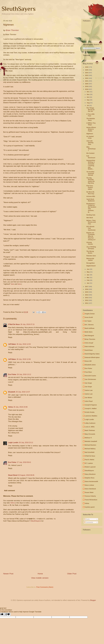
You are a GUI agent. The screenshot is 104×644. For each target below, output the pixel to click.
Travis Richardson (91, 500)
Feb (88, 280)
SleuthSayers (19, 9)
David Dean (89, 350)
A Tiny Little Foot (90, 115)
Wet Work (90, 218)
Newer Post (8, 574)
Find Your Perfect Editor (90, 187)
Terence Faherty (90, 496)
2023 (87, 75)
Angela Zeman (90, 314)
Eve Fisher (12, 374)
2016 (87, 289)
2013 (87, 298)
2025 (87, 70)
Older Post (72, 574)
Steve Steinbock (90, 489)
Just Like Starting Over (90, 143)
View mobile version (40, 578)
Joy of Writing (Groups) (91, 248)
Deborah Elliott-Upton (92, 357)
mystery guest (90, 507)
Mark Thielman (90, 430)
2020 (87, 84)
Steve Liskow (89, 485)
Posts (87, 519)
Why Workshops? (91, 149)
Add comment (9, 491)
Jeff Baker (12, 344)
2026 (87, 67)
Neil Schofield (90, 452)
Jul (88, 105)
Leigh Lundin (13, 443)
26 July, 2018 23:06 (20, 407)
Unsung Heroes (90, 243)
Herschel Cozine (90, 376)
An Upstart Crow (90, 137)
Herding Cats (91, 215)
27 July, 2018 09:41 (24, 462)
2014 (87, 295)
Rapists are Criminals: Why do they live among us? (91, 236)
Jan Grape (88, 383)
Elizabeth (12, 392)
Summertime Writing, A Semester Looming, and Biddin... (91, 165)
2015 (87, 292)
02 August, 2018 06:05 (26, 475)
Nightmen (90, 134)
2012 (87, 300)
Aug (88, 103)
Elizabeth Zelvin (90, 365)
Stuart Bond (13, 475)
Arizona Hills (91, 196)
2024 (87, 73)
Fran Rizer (88, 372)
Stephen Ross (90, 478)
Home (40, 574)
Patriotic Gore (91, 256)
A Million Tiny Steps (91, 124)
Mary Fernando (90, 434)
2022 (87, 78)
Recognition (91, 263)
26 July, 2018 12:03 (24, 344)
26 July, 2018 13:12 (24, 374)
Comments (89, 522)
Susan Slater (89, 492)
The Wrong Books (90, 252)
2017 (87, 287)
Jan (88, 283)
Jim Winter (89, 398)
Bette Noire (89, 332)
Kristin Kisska (90, 412)
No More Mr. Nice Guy (90, 193)
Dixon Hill (88, 361)
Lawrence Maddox (91, 416)
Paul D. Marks (90, 460)
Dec (88, 92)
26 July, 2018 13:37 (23, 392)
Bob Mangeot (89, 336)
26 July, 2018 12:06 (24, 359)
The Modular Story (91, 119)
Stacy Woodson (90, 474)
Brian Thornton (90, 339)
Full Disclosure (91, 157)
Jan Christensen (90, 379)
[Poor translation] (7, 614)
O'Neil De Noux (14, 324)
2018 (87, 89)
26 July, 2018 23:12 (26, 443)
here (12, 284)
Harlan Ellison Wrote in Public (91, 129)
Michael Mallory (90, 449)
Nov (88, 94)
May (88, 272)
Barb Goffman (90, 328)
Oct (88, 97)
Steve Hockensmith (91, 481)
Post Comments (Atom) (45, 587)
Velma (10, 407)
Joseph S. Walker (91, 409)
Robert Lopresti (90, 467)
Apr (88, 275)
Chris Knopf (89, 343)
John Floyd (89, 401)
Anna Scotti (89, 317)
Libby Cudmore (90, 423)
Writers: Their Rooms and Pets (91, 222)
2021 (87, 81)
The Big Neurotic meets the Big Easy (90, 180)
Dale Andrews (90, 347)
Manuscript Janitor (90, 259)
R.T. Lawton (89, 463)
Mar (88, 278)
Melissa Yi (88, 438)
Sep (88, 100)
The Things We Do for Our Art (91, 110)
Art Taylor (88, 321)
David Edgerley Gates (92, 354)
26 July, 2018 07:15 (27, 324)
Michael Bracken (91, 445)
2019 (87, 86)
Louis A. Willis (90, 427)
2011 (87, 303)
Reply (10, 337)
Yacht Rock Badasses (90, 200)
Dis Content (90, 153)
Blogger (93, 600)
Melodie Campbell (91, 441)
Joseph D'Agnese (91, 405)
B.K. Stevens (89, 325)
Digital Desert (91, 266)
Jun (88, 269)
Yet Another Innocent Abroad (90, 173)
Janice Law (89, 390)
